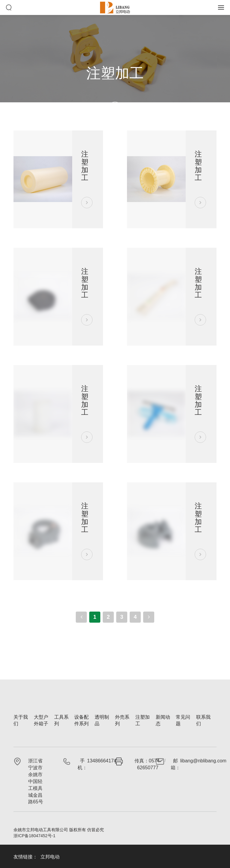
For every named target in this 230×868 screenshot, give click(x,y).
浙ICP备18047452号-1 (34, 836)
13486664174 (102, 761)
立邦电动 (50, 857)
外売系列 (122, 720)
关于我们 (21, 720)
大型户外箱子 (41, 720)
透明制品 (102, 720)
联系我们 (203, 720)
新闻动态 (163, 720)
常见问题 (183, 720)
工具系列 (61, 720)
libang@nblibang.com (203, 761)
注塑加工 (143, 720)
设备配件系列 (81, 720)
